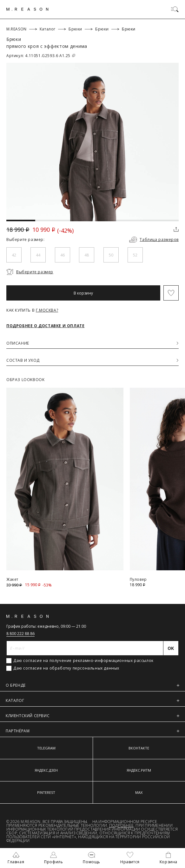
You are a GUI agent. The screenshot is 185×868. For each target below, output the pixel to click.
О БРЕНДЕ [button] (92, 685)
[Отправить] (171, 648)
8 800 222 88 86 (20, 634)
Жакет (12, 579)
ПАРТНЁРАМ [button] (92, 731)
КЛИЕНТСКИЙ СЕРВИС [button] (92, 716)
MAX (139, 792)
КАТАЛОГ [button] (92, 700)
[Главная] (27, 9)
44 (38, 255)
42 (14, 255)
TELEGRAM (46, 748)
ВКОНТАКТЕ (139, 748)
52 (135, 255)
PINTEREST (46, 792)
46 (63, 255)
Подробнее (121, 825)
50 (111, 255)
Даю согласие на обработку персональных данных (66, 668)
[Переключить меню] (175, 9)
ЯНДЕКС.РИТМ (139, 770)
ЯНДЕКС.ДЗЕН (46, 770)
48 (87, 255)
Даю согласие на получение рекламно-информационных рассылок (83, 661)
